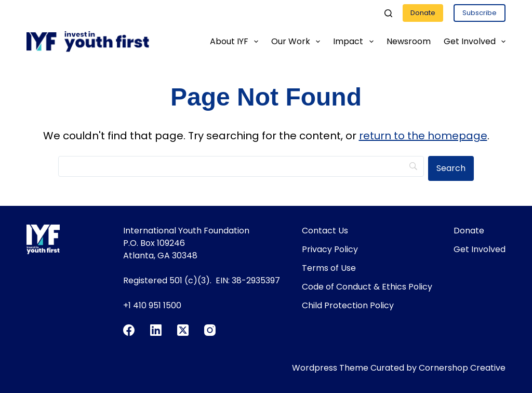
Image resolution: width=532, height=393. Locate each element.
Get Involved (475, 42)
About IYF (236, 42)
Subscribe (480, 13)
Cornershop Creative (462, 368)
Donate (423, 13)
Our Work (298, 42)
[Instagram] (210, 330)
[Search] (388, 13)
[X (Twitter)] (183, 330)
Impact (355, 42)
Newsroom (409, 41)
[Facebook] (129, 330)
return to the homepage (423, 136)
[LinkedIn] (156, 330)
